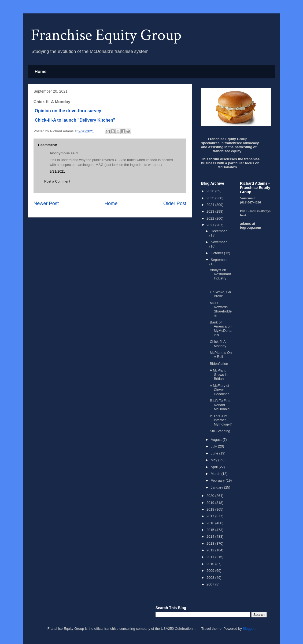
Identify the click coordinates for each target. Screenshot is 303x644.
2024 (211, 205)
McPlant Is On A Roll (221, 355)
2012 (211, 550)
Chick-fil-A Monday (218, 344)
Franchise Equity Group (106, 35)
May (215, 460)
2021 (211, 225)
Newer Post (46, 203)
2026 (211, 191)
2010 (211, 564)
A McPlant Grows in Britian (219, 374)
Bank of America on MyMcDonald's (221, 329)
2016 (211, 523)
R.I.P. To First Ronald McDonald (220, 405)
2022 (211, 218)
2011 (211, 557)
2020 (211, 496)
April (215, 467)
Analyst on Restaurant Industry (220, 274)
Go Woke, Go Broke (220, 294)
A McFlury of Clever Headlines (219, 390)
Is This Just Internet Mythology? (221, 420)
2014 (211, 536)
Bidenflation (219, 364)
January (217, 487)
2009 (211, 571)
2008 (211, 578)
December (219, 231)
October (217, 253)
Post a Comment (57, 181)
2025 (211, 198)
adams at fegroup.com (251, 225)
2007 (211, 584)
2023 (211, 211)
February (218, 480)
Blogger (249, 629)
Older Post (175, 203)
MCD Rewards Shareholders (221, 309)
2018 (211, 509)
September (219, 260)
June (215, 453)
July (214, 446)
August (217, 440)
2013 (211, 543)
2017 (211, 516)
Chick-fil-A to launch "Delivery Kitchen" (74, 120)
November (219, 242)
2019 (211, 503)
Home (40, 72)
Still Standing (220, 431)
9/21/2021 (57, 171)
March (216, 474)
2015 (211, 530)
